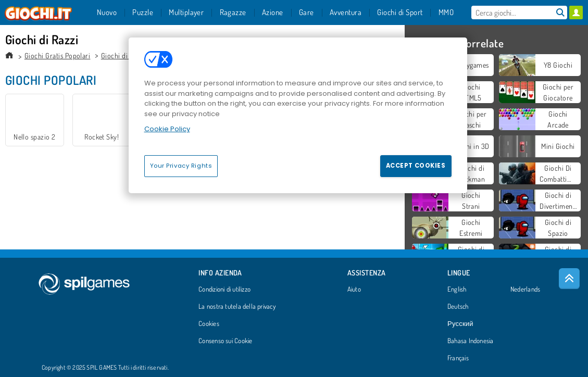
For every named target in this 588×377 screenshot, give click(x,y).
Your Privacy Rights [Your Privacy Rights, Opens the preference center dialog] (181, 166)
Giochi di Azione (126, 55)
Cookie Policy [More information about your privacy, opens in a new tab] (167, 129)
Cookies (209, 324)
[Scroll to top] (569, 279)
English (457, 290)
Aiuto (354, 290)
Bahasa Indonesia (471, 341)
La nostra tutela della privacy (237, 307)
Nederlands (525, 290)
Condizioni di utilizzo (224, 290)
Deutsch (458, 307)
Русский (460, 324)
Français (458, 358)
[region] (298, 115)
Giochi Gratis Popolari (58, 55)
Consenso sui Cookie (225, 341)
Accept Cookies (416, 166)
